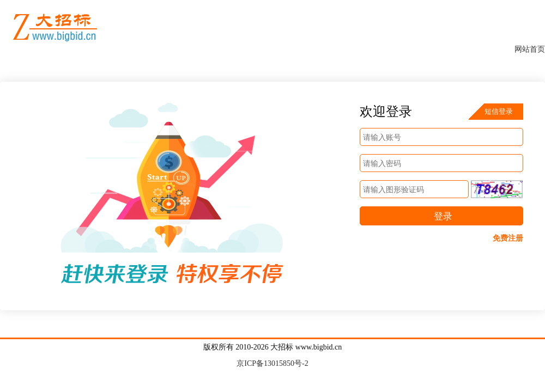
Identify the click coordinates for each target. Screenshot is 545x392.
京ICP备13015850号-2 (272, 363)
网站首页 (530, 49)
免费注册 (508, 238)
